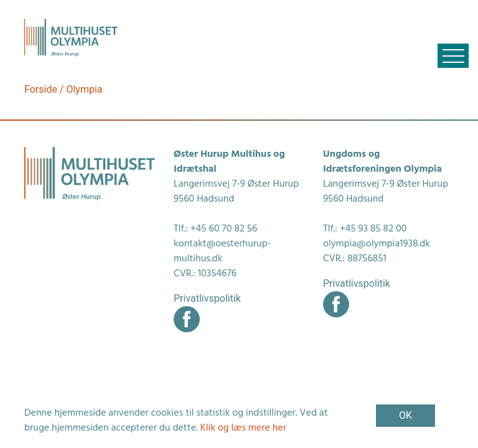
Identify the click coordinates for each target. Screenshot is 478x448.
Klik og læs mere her (243, 428)
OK (405, 415)
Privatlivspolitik (207, 298)
